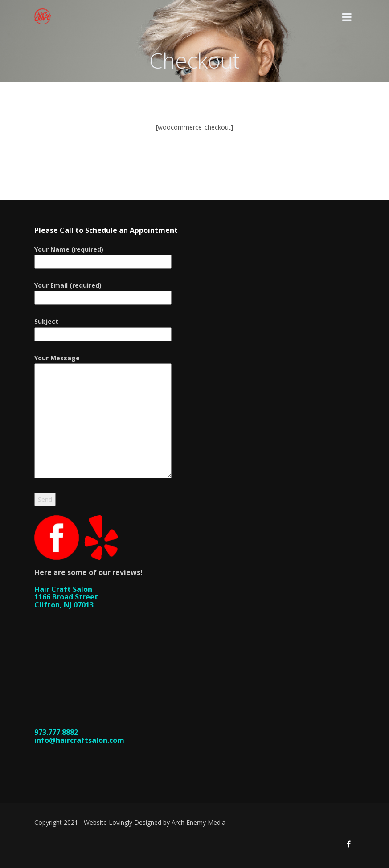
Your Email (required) (103, 291)
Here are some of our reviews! (88, 572)
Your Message (103, 417)
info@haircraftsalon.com (79, 740)
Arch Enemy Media (199, 822)
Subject (103, 328)
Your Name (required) (103, 255)
